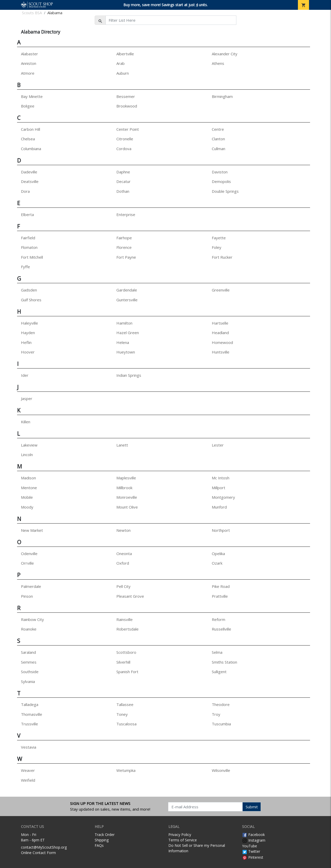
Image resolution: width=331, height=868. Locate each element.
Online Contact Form (38, 853)
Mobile (27, 497)
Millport (219, 488)
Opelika (218, 554)
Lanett (122, 445)
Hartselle (220, 323)
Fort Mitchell (32, 257)
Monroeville (127, 497)
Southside (30, 672)
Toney (122, 714)
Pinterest (253, 857)
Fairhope (124, 238)
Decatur (123, 181)
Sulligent (219, 672)
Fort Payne (126, 257)
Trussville (29, 724)
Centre (218, 129)
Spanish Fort (127, 672)
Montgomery (223, 497)
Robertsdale (127, 629)
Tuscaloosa (126, 724)
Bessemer (126, 96)
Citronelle (125, 139)
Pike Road (221, 586)
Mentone (29, 488)
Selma (217, 652)
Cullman (219, 149)
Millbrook (124, 488)
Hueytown (126, 352)
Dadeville (29, 172)
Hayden (28, 333)
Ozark (217, 563)
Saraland (28, 652)
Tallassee (125, 704)
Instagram (254, 840)
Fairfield (28, 238)
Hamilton (124, 323)
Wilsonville (221, 770)
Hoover (28, 352)
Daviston (220, 172)
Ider (25, 375)
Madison (28, 478)
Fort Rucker (222, 257)
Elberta (27, 214)
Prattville (220, 596)
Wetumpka (126, 770)
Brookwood (127, 106)
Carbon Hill (31, 129)
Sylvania (28, 681)
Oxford (123, 563)
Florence (124, 247)
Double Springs (225, 191)
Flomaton (29, 247)
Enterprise (126, 214)
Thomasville (32, 714)
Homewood (222, 342)
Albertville (125, 54)
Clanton (218, 139)
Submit (252, 807)
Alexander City (225, 54)
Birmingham (222, 96)
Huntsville (221, 352)
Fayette (219, 238)
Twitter (251, 851)
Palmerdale (31, 586)
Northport (221, 530)
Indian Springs (129, 375)
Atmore (28, 73)
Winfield (28, 780)
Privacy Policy (180, 835)
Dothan (123, 191)
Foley (217, 247)
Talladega (30, 704)
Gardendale (127, 290)
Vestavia (29, 747)
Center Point (128, 129)
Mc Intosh (221, 478)
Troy (216, 714)
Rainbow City (32, 619)
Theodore (221, 704)
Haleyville (29, 323)
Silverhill (123, 662)
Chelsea (28, 139)
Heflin (26, 342)
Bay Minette (32, 96)
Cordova (124, 149)
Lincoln (27, 455)
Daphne (123, 172)
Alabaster (29, 54)
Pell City (123, 586)
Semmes (29, 662)
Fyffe (25, 267)
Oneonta (124, 554)
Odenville (29, 554)
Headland (220, 333)
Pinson (27, 596)
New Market (32, 530)
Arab (121, 63)
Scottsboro (126, 652)
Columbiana (31, 149)
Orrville (27, 563)
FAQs (99, 845)
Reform (219, 619)
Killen (26, 422)
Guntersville (127, 300)
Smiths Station (224, 662)
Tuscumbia (221, 724)
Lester (218, 445)
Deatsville (30, 181)
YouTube (250, 846)
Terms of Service (183, 840)
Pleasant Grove (130, 596)
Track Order (105, 835)
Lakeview (29, 445)
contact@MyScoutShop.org (44, 847)
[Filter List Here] (171, 20)
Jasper (27, 398)
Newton (123, 530)
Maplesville (126, 478)
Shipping (102, 840)
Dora (25, 191)
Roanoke (29, 629)
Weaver (28, 770)
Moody (27, 507)
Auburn (123, 73)
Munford (219, 507)
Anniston (29, 63)
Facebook (253, 835)
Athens (218, 63)
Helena (123, 342)
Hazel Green (128, 333)
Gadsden (29, 290)
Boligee (28, 106)
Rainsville (125, 619)
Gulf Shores (31, 300)
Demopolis (221, 181)
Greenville (221, 290)
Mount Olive (127, 507)
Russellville (221, 629)
